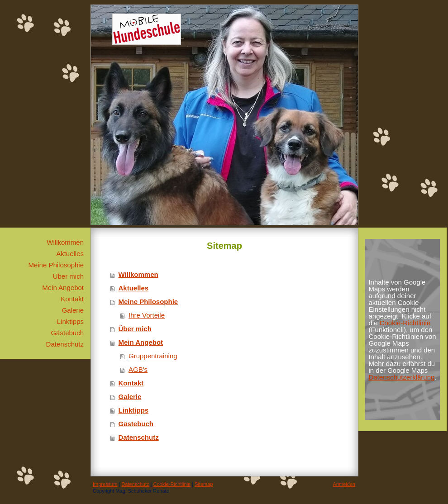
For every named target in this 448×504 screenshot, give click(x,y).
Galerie (130, 397)
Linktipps (134, 410)
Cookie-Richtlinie (405, 323)
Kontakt (131, 383)
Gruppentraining (153, 356)
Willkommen (138, 274)
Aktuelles (134, 288)
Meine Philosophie (148, 302)
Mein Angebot (141, 342)
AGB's (138, 369)
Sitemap (204, 484)
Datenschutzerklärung (401, 377)
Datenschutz (139, 437)
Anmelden (344, 484)
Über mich (135, 329)
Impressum (105, 484)
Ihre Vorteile (147, 315)
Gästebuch (136, 424)
